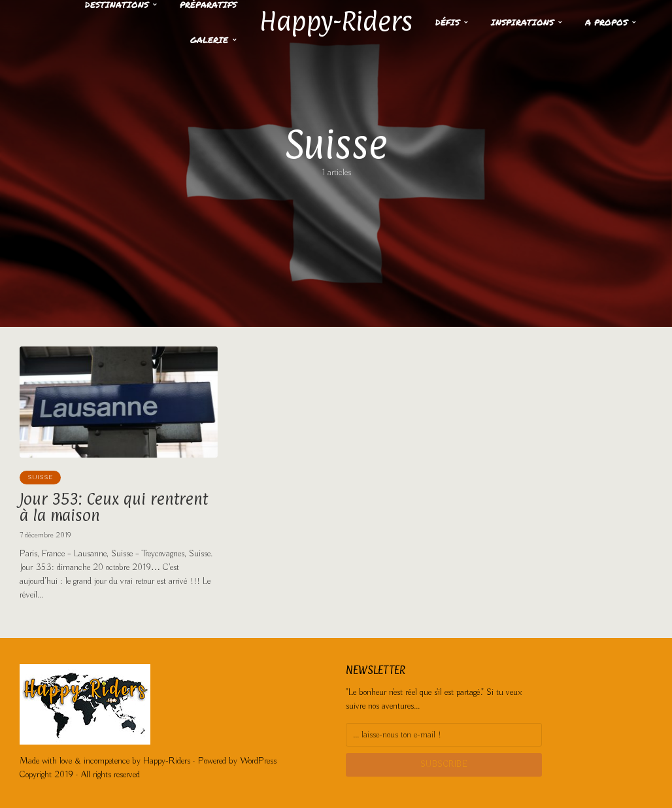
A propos (606, 22)
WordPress (258, 761)
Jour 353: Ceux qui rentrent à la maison (114, 507)
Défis (447, 22)
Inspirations (522, 22)
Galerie (209, 40)
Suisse (40, 478)
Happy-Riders (336, 21)
